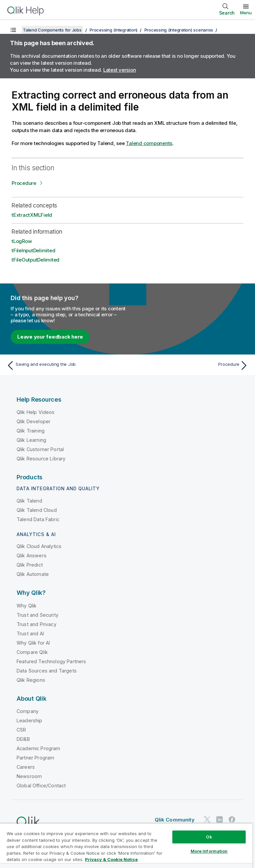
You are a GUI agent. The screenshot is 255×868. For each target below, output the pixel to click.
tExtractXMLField (32, 215)
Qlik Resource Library (41, 459)
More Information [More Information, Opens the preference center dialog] (209, 851)
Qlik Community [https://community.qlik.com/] (175, 820)
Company (28, 711)
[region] (126, 846)
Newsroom (29, 776)
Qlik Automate (33, 574)
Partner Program (35, 758)
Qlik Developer (34, 421)
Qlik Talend (29, 501)
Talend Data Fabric (38, 519)
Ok (209, 837)
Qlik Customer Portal (40, 449)
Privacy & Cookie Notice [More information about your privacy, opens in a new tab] (111, 859)
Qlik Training (31, 431)
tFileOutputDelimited (36, 260)
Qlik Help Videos (36, 412)
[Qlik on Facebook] (232, 819)
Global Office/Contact (41, 786)
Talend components (149, 143)
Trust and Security (38, 615)
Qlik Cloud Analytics (39, 546)
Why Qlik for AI (33, 643)
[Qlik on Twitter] (207, 819)
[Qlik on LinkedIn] (219, 819)
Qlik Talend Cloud (37, 510)
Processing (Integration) (114, 30)
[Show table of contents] (13, 30)
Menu (246, 13)
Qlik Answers (32, 555)
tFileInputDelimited (33, 250)
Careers (26, 767)
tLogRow (22, 241)
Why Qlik (27, 606)
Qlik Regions (31, 680)
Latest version (120, 70)
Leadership (30, 720)
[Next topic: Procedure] (190, 365)
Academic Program (39, 748)
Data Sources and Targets (47, 671)
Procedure (24, 183)
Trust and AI (30, 633)
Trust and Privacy (37, 624)
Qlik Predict (30, 565)
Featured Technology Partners (51, 661)
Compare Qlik (32, 652)
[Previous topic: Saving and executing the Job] (65, 365)
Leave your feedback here (50, 337)
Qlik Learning (31, 440)
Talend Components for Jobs (52, 30)
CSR (21, 730)
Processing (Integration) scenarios (179, 30)
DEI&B (23, 739)
